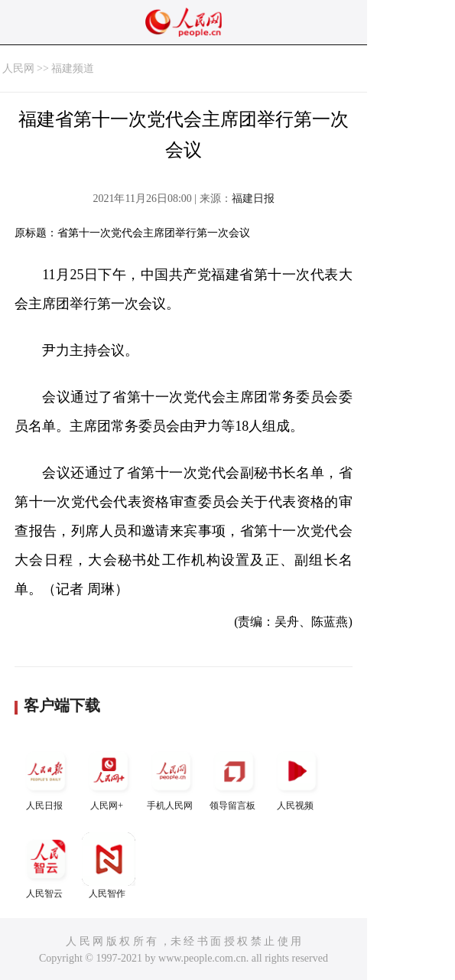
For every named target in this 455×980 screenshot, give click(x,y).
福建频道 (73, 68)
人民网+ (109, 778)
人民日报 (46, 778)
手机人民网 (171, 778)
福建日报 (253, 199)
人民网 (18, 68)
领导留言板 (234, 778)
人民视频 (297, 778)
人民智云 (46, 866)
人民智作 (109, 866)
